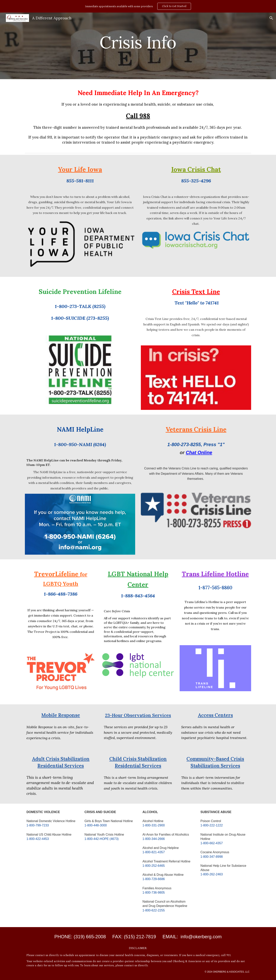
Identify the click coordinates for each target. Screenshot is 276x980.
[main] (138, 46)
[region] (138, 6)
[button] (271, 18)
